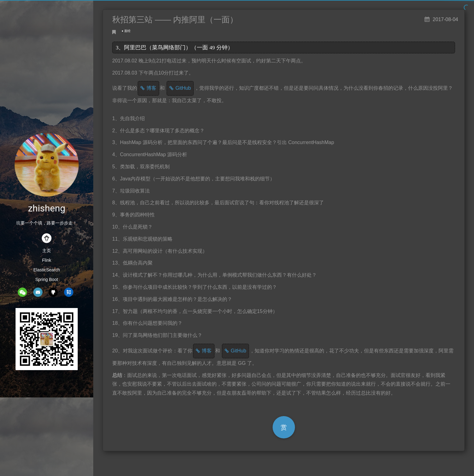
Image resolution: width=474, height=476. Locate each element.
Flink (47, 260)
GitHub (183, 88)
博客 (151, 88)
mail (38, 292)
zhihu (69, 292)
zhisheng (47, 208)
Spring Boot (46, 279)
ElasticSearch (47, 270)
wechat (22, 292)
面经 (127, 31)
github (53, 292)
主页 (47, 251)
